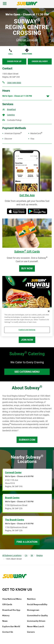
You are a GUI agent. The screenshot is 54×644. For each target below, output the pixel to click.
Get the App (27, 195)
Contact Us (8, 632)
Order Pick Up (14, 61)
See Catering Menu (27, 372)
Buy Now (27, 268)
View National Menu (12, 599)
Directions (27, 54)
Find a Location (27, 542)
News (5, 621)
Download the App (11, 610)
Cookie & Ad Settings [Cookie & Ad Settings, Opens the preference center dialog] (27, 330)
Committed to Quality (37, 616)
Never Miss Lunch (36, 627)
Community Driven (36, 621)
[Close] (49, 311)
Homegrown (33, 610)
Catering (11, 115)
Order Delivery (40, 61)
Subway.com (27, 440)
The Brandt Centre (15, 520)
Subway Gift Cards (27, 251)
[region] (27, 322)
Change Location (27, 40)
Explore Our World (11, 627)
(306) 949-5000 (14, 83)
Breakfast (11, 109)
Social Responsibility (37, 605)
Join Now (27, 340)
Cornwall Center (13, 473)
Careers (31, 632)
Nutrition (31, 599)
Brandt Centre (12, 498)
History (6, 616)
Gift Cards (7, 605)
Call (11, 54)
